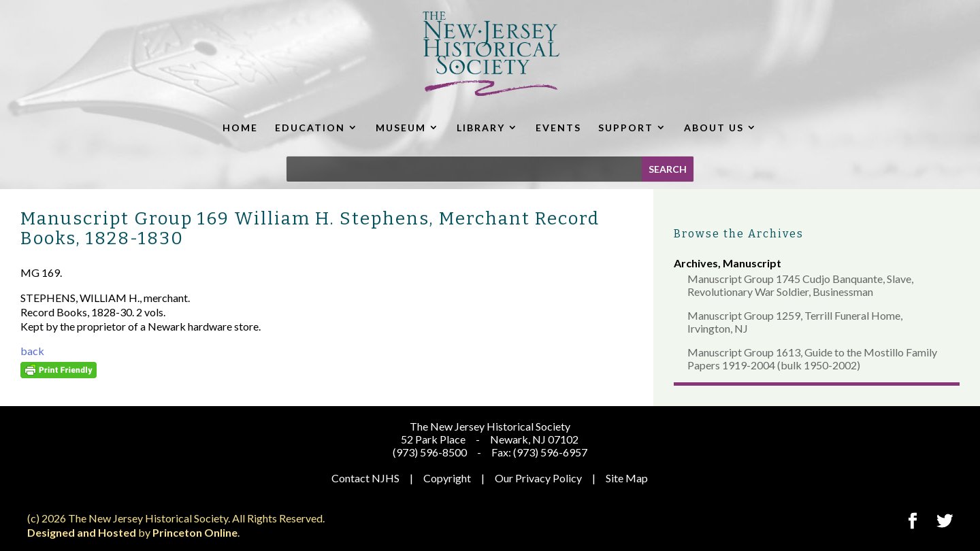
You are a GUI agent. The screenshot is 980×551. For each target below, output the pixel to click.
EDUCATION (310, 128)
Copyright (447, 478)
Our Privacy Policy (538, 478)
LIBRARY (481, 128)
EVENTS (558, 128)
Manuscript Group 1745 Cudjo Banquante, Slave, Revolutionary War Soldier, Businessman (800, 285)
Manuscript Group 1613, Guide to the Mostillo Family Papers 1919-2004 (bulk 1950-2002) (812, 358)
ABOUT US (714, 128)
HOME (240, 128)
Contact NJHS (365, 478)
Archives (696, 263)
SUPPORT (626, 128)
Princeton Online (195, 532)
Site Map (627, 478)
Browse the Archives (739, 234)
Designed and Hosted (82, 532)
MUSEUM (401, 128)
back (32, 351)
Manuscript (752, 263)
